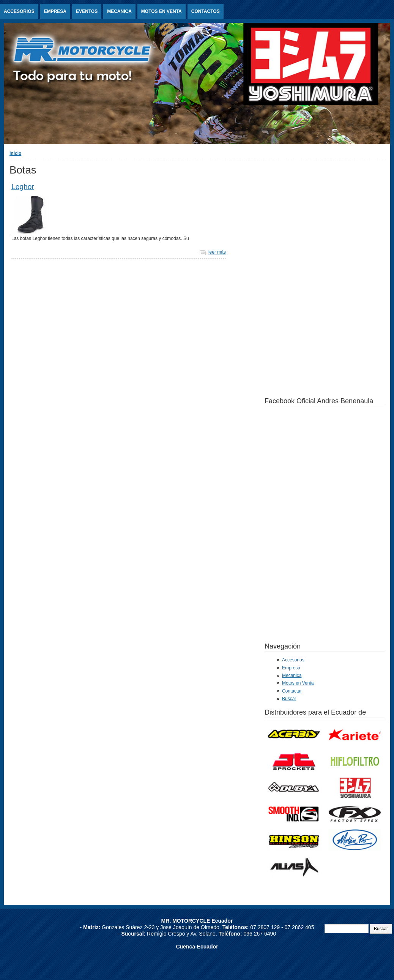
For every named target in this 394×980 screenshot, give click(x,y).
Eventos (87, 11)
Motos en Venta (162, 11)
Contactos (206, 11)
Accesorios (19, 11)
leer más (217, 252)
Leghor (23, 187)
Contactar (292, 691)
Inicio (15, 153)
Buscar (289, 699)
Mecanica (119, 11)
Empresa (55, 11)
